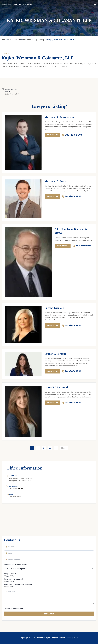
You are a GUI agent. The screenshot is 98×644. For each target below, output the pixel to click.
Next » (64, 448)
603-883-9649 (73, 135)
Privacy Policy (73, 638)
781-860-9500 (73, 197)
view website (52, 135)
